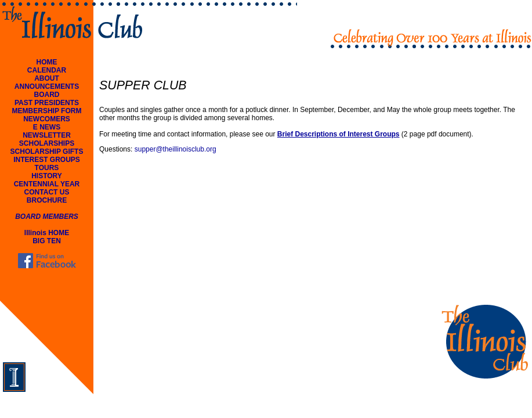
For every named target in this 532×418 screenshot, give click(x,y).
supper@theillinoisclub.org (175, 149)
